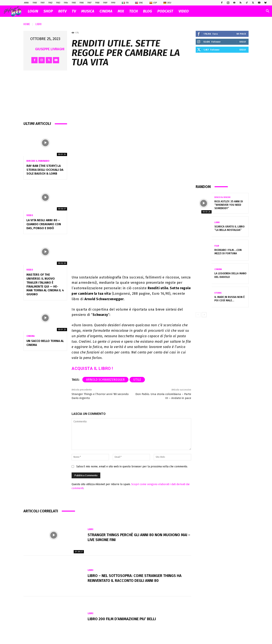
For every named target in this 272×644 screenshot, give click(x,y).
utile (137, 380)
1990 (113, 3)
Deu (167, 3)
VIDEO (184, 11)
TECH (133, 11)
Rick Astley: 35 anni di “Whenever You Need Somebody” (229, 205)
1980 (35, 3)
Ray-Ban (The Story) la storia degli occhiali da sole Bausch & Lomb (45, 170)
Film (217, 246)
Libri (39, 24)
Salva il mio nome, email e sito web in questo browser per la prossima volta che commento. (132, 467)
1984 (66, 3)
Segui (243, 42)
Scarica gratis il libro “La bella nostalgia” (229, 228)
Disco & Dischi (222, 197)
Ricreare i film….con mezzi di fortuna (228, 252)
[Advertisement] (222, 118)
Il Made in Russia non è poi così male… (229, 299)
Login (33, 11)
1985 (74, 3)
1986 (82, 3)
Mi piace (241, 34)
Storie (218, 293)
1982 (50, 3)
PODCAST (165, 11)
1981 (42, 3)
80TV (62, 11)
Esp (153, 3)
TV (74, 11)
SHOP (48, 11)
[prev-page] (198, 315)
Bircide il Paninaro (38, 161)
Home (27, 24)
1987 (89, 3)
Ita (125, 3)
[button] (267, 11)
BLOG (148, 11)
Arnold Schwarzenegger (105, 380)
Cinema (31, 336)
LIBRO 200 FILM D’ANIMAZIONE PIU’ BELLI (122, 619)
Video (30, 215)
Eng (139, 3)
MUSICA (88, 11)
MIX (121, 11)
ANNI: (26, 3)
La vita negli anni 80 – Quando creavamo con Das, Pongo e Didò (44, 224)
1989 (105, 3)
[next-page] (204, 315)
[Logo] (14, 11)
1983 (58, 3)
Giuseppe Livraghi (50, 49)
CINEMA (106, 11)
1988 (97, 3)
